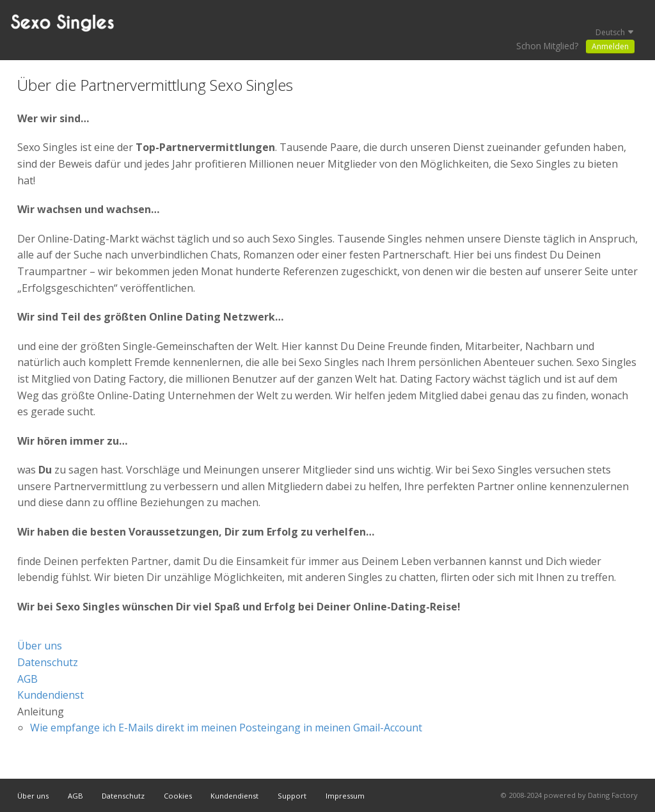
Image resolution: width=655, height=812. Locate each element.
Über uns (40, 646)
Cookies (178, 796)
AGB (28, 679)
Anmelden (610, 46)
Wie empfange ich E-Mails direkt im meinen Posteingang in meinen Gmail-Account (226, 728)
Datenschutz (48, 662)
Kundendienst (51, 695)
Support (292, 796)
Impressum (345, 796)
